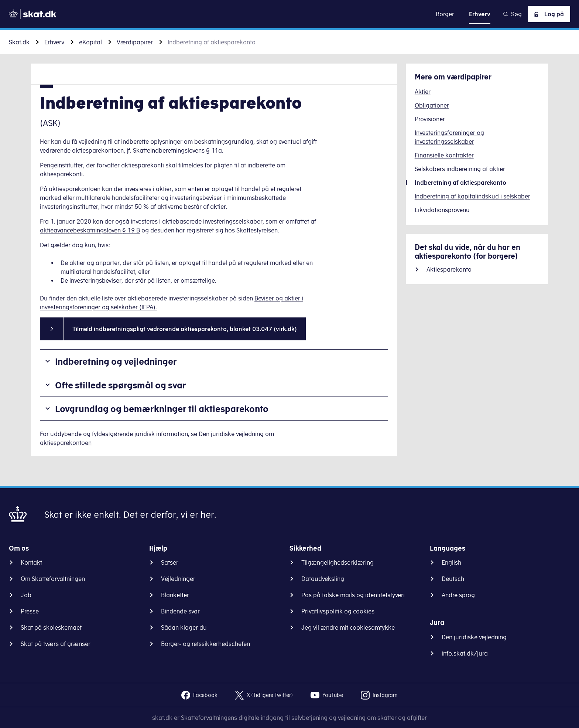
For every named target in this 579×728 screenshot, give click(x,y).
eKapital (90, 42)
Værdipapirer (135, 42)
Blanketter (175, 595)
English (451, 562)
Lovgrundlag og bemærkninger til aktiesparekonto (162, 409)
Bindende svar (180, 611)
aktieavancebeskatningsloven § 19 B (90, 230)
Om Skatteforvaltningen (53, 579)
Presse (30, 611)
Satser (170, 562)
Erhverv (54, 42)
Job (26, 595)
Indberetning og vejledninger (116, 361)
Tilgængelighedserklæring (338, 562)
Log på (548, 14)
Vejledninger (178, 579)
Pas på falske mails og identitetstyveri (353, 595)
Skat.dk (19, 42)
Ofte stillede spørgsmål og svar (121, 385)
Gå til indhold (290, 14)
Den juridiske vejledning (474, 637)
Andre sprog (458, 595)
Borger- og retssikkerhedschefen (205, 644)
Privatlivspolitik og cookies (338, 611)
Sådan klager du (184, 627)
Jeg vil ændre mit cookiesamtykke (348, 627)
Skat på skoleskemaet (51, 627)
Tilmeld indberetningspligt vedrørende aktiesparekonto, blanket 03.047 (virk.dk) (185, 329)
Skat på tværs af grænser (56, 644)
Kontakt (31, 562)
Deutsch (453, 579)
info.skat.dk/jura (465, 653)
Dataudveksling (323, 579)
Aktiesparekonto (449, 269)
